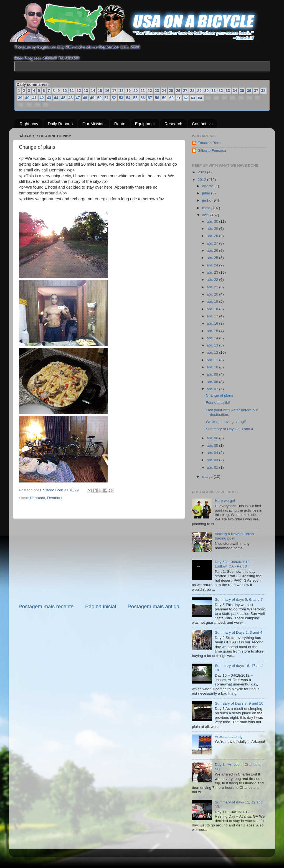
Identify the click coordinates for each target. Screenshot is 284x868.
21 (143, 91)
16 (107, 91)
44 (56, 98)
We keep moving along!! (226, 422)
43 (49, 98)
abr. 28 (213, 236)
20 (136, 91)
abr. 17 (213, 316)
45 (64, 98)
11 (72, 91)
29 (199, 91)
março (208, 477)
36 (249, 91)
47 (78, 98)
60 (172, 98)
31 (214, 91)
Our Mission (93, 123)
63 (193, 98)
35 (242, 91)
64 (200, 98)
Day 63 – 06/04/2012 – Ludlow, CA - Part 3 (234, 564)
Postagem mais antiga (154, 606)
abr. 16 (213, 323)
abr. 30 (213, 221)
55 (136, 98)
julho (207, 193)
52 (114, 98)
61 (179, 98)
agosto (208, 186)
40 (27, 98)
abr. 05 (213, 445)
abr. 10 (213, 367)
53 (121, 98)
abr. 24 (213, 265)
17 (114, 91)
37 (256, 91)
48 (85, 98)
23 (157, 91)
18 (121, 91)
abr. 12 (213, 352)
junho (207, 200)
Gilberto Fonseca (212, 151)
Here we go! (225, 501)
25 (171, 91)
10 (65, 91)
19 (128, 91)
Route (120, 123)
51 (107, 98)
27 (185, 91)
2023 (202, 172)
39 (20, 98)
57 (150, 98)
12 (79, 91)
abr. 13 (213, 345)
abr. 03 (213, 460)
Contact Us (202, 123)
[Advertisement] (99, 561)
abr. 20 (213, 294)
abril (206, 215)
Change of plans (219, 395)
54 (128, 98)
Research (173, 123)
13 (86, 91)
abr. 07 (213, 389)
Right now (29, 123)
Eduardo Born (52, 490)
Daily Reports (60, 123)
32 (221, 91)
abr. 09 (213, 374)
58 (157, 98)
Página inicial (101, 606)
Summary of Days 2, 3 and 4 (230, 429)
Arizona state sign (230, 736)
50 (100, 98)
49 (92, 98)
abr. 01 (213, 467)
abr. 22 (213, 280)
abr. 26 (213, 251)
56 (143, 98)
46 (71, 98)
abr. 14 (213, 338)
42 (42, 98)
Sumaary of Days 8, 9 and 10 (239, 703)
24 (164, 91)
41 (35, 98)
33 (228, 91)
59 (164, 98)
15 (100, 91)
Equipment (145, 123)
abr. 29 (213, 229)
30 (207, 91)
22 (150, 91)
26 (178, 91)
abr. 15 (213, 331)
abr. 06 (213, 438)
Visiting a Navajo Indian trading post (234, 536)
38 (263, 91)
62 (186, 98)
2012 (202, 180)
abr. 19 (213, 301)
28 (192, 91)
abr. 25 (213, 258)
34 (235, 91)
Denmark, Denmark (46, 498)
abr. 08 (213, 382)
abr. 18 (213, 309)
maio (207, 208)
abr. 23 (213, 272)
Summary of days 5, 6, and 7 (239, 599)
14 (93, 91)
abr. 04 (213, 453)
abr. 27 (213, 243)
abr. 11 (213, 360)
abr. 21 (213, 287)
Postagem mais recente (46, 606)
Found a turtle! (218, 403)
